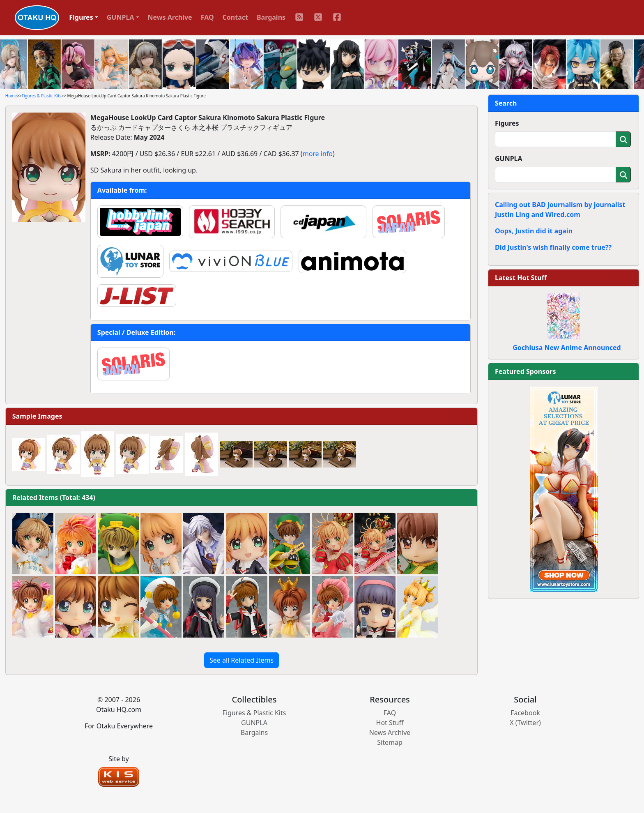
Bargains (271, 17)
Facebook (525, 713)
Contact (235, 17)
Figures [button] (81, 17)
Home (11, 96)
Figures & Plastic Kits (42, 96)
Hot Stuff (390, 723)
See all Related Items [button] (241, 660)
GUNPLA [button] (121, 17)
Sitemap (390, 742)
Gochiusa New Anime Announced (567, 348)
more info (318, 154)
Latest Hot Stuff (521, 278)
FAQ (207, 17)
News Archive (170, 17)
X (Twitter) (525, 723)
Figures (507, 123)
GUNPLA (509, 159)
